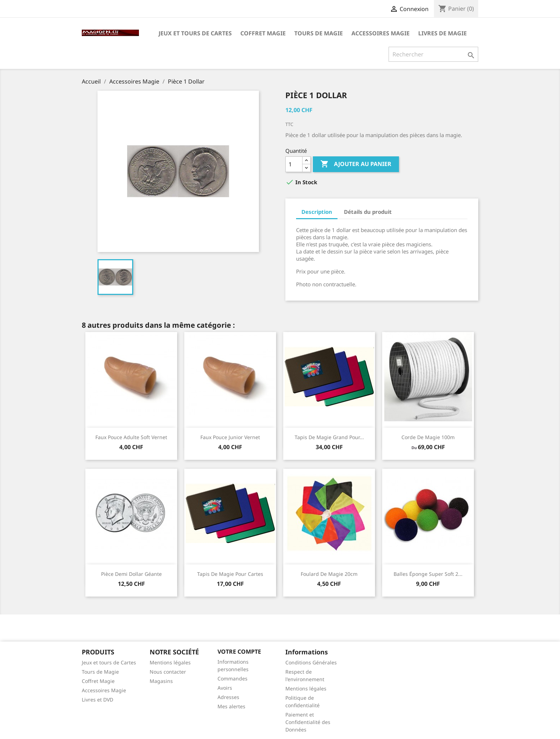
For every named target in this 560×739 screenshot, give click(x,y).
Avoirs (225, 688)
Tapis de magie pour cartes (230, 574)
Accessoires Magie (381, 33)
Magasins (161, 681)
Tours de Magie (319, 33)
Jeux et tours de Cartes (195, 33)
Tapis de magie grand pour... (329, 437)
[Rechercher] (433, 54)
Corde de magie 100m (428, 437)
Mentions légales (170, 662)
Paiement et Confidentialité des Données (308, 722)
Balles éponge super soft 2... (428, 574)
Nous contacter (168, 672)
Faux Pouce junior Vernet (230, 437)
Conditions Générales (311, 662)
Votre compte (239, 652)
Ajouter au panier (356, 164)
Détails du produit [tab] (368, 212)
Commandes (232, 678)
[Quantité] (294, 164)
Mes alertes (231, 706)
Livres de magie (442, 33)
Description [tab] (317, 212)
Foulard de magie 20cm (329, 574)
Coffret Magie (263, 33)
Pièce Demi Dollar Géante (131, 574)
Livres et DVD (97, 700)
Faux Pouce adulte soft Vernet (131, 437)
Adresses (228, 697)
